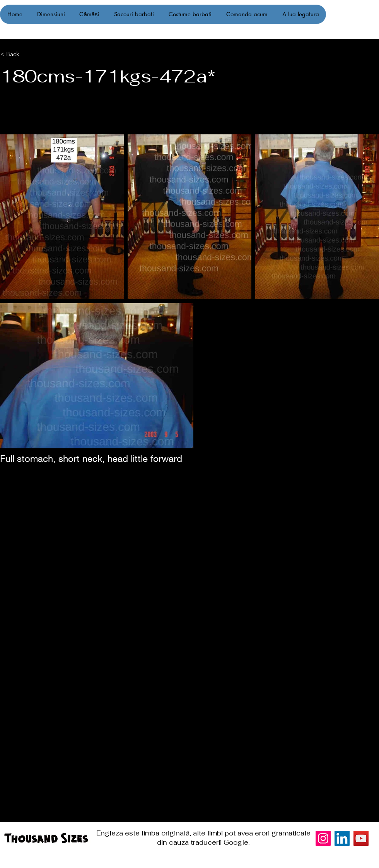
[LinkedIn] (342, 838)
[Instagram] (363, 434)
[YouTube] (361, 838)
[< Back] (40, 54)
